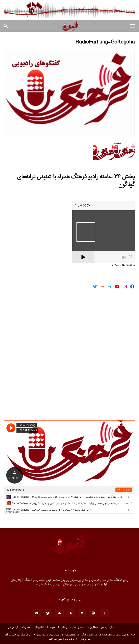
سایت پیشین (107, 627)
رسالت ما (63, 627)
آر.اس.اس (13, 627)
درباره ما (51, 627)
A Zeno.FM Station (123, 266)
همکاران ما (93, 627)
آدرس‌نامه (26, 627)
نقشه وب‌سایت (77, 627)
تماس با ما (39, 627)
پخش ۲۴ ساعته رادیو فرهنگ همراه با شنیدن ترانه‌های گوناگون (76, 181)
